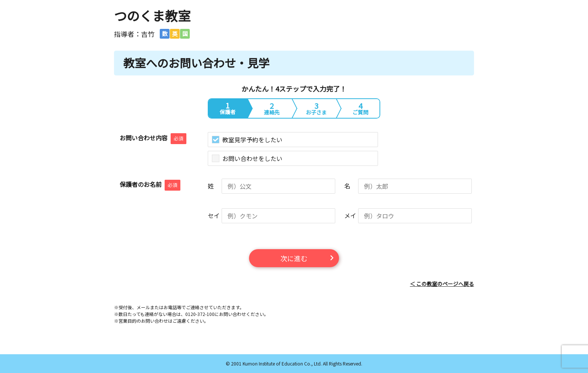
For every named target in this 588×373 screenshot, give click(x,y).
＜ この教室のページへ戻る (442, 284)
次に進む (294, 258)
